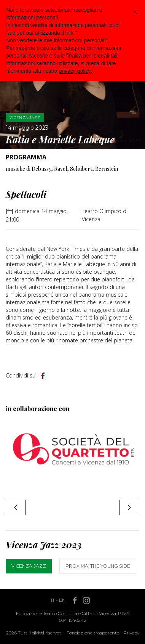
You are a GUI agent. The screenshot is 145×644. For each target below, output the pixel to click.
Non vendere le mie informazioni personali (56, 40)
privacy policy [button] (75, 71)
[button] (135, 12)
